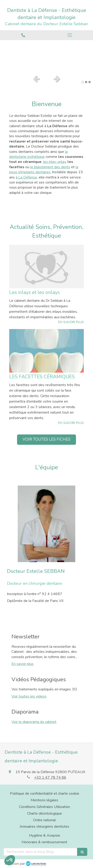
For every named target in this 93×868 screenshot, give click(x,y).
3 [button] (90, 82)
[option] (46, 56)
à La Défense (26, 177)
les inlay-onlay (54, 162)
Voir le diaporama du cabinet (34, 722)
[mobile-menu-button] (70, 35)
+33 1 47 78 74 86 (50, 777)
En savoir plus (23, 664)
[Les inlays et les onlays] (46, 266)
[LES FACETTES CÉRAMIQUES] (46, 351)
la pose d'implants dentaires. (44, 170)
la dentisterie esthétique (38, 154)
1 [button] (83, 82)
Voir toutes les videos (29, 696)
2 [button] (86, 82)
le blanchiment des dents (50, 167)
